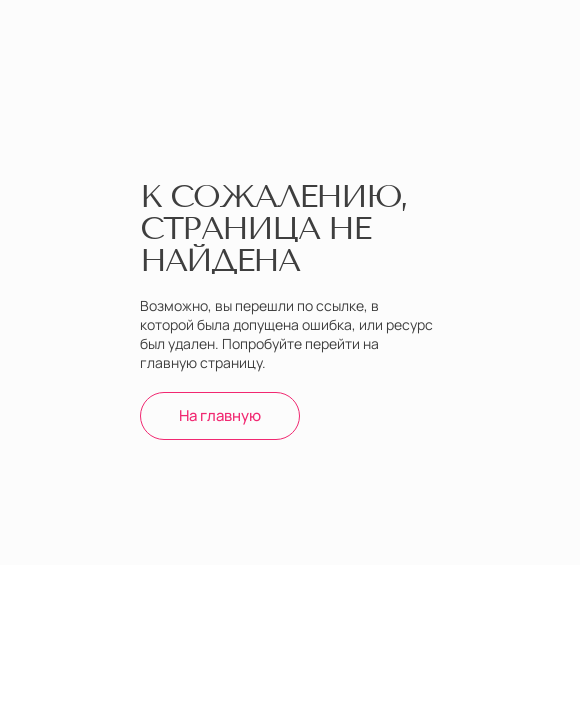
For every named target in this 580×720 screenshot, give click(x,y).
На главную (220, 415)
